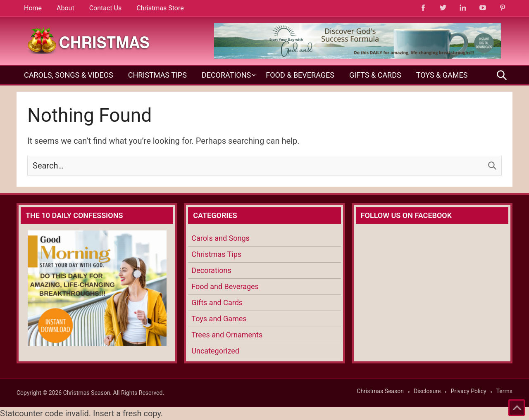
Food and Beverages (225, 286)
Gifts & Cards (375, 75)
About (66, 8)
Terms (504, 391)
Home (33, 8)
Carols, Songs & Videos (69, 75)
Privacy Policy (468, 391)
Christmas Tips (157, 75)
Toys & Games (442, 75)
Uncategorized (215, 351)
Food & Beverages (300, 75)
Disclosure (427, 391)
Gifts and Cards (217, 303)
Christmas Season (380, 391)
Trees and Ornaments (227, 335)
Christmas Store (160, 8)
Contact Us (106, 8)
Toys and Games (219, 319)
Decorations (226, 75)
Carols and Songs (220, 238)
